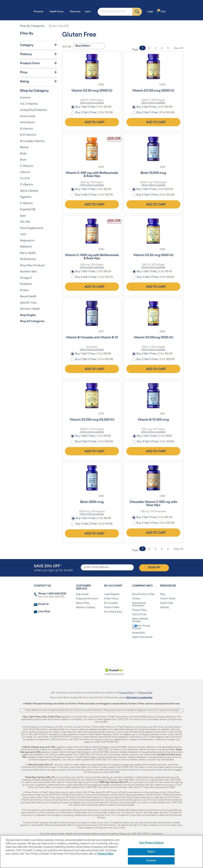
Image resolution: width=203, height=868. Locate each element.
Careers (136, 599)
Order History (111, 599)
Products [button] (40, 11)
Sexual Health (28, 297)
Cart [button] (161, 11)
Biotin (23, 154)
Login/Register (112, 594)
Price (38, 72)
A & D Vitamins (29, 104)
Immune (25, 98)
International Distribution (139, 604)
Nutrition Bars (28, 272)
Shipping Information (87, 599)
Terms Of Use (139, 615)
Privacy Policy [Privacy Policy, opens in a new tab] (106, 854)
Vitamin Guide (168, 599)
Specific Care (28, 303)
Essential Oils (28, 210)
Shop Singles (28, 315)
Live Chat (44, 612)
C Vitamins (27, 166)
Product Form (38, 63)
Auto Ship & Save (113, 612)
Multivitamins (28, 259)
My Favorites (111, 603)
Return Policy (83, 603)
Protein (24, 290)
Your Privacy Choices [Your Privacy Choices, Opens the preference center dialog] (151, 843)
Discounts (75, 12)
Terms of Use (146, 693)
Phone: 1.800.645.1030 (52, 594)
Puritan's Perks (112, 608)
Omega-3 (26, 278)
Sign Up (154, 567)
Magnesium (27, 241)
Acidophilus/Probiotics (34, 110)
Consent (151, 861)
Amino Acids (28, 116)
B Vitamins (26, 129)
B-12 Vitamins (28, 135)
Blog (163, 594)
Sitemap (165, 608)
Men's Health (28, 253)
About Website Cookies (140, 620)
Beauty (24, 147)
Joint (23, 234)
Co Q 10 (25, 179)
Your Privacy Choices (141, 627)
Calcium (25, 172)
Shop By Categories (32, 26)
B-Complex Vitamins (32, 141)
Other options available (92, 103)
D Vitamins (26, 185)
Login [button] (151, 11)
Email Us (43, 604)
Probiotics (26, 284)
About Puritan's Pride (143, 594)
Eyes (23, 216)
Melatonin (26, 247)
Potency (38, 54)
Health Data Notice (142, 637)
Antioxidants (27, 123)
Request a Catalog (86, 608)
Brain (23, 160)
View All (178, 48)
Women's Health (30, 309)
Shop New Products (32, 266)
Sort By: (67, 47)
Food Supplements (32, 228)
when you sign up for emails (53, 568)
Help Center (82, 594)
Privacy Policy (139, 610)
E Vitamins (26, 203)
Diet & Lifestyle (29, 191)
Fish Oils (25, 222)
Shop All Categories (32, 321)
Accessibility (139, 633)
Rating (38, 82)
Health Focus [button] (58, 11)
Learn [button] (89, 11)
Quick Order (167, 603)
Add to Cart (92, 122)
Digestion (26, 197)
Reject (151, 852)
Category (38, 45)
